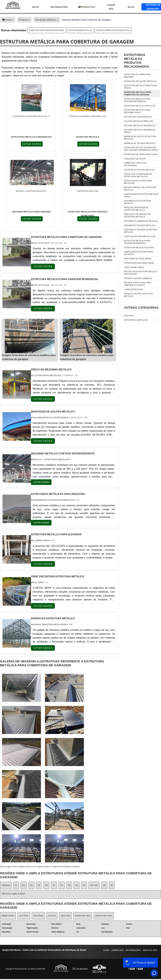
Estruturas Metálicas (136, 320)
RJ (16, 886)
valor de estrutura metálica (139, 170)
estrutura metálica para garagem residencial (137, 100)
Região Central (8, 917)
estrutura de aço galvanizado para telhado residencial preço (141, 149)
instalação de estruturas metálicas (138, 182)
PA (112, 886)
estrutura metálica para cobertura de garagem (138, 93)
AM (104, 886)
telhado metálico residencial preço (140, 131)
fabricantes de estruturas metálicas (139, 253)
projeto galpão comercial (138, 278)
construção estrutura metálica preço (141, 195)
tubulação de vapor (135, 159)
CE (84, 886)
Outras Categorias (141, 308)
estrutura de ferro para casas (141, 154)
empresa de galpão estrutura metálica (140, 138)
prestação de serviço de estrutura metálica (137, 216)
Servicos (129, 316)
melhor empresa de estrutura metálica (140, 189)
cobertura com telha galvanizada (135, 164)
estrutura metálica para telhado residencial (137, 242)
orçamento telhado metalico (140, 225)
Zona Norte (24, 917)
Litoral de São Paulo (104, 917)
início (35, 7)
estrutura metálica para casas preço (141, 87)
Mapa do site (150, 951)
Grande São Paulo (83, 917)
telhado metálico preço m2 (139, 121)
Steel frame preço (134, 267)
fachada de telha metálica (138, 117)
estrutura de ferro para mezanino (137, 76)
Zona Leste (65, 917)
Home (106, 951)
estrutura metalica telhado (139, 248)
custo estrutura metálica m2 (140, 237)
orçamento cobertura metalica (141, 221)
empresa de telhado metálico (140, 143)
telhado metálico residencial (140, 126)
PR (46, 886)
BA (77, 886)
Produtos (87, 7)
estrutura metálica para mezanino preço (113, 30)
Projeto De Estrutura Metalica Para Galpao (47, 30)
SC (54, 886)
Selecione (6, 886)
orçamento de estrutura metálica (138, 202)
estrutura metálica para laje (80, 30)
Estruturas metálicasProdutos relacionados (137, 61)
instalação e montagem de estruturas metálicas (138, 175)
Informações (59, 7)
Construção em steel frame (139, 263)
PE (69, 886)
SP (39, 886)
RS (62, 886)
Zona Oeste (38, 917)
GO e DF (94, 886)
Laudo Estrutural (134, 290)
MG (24, 886)
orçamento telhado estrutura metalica (141, 231)
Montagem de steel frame (138, 259)
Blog (131, 7)
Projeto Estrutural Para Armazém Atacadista (138, 284)
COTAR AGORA (22, 144)
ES (31, 886)
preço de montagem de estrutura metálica (136, 209)
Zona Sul (52, 917)
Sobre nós (111, 7)
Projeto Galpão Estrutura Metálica (138, 295)
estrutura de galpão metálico (140, 81)
